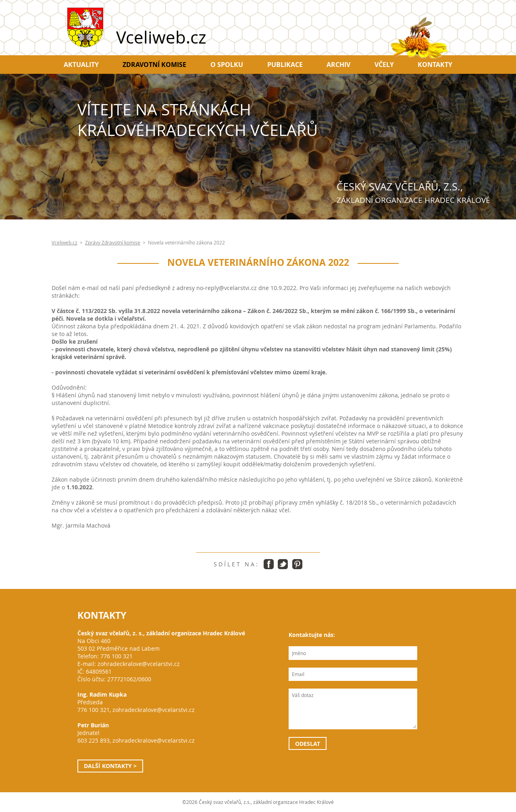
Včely (384, 65)
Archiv (338, 65)
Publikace (285, 65)
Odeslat (308, 744)
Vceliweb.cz (64, 243)
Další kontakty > (110, 766)
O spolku (227, 65)
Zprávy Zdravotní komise (113, 243)
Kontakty (435, 65)
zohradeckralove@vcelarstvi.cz (139, 664)
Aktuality (81, 65)
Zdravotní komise (154, 65)
